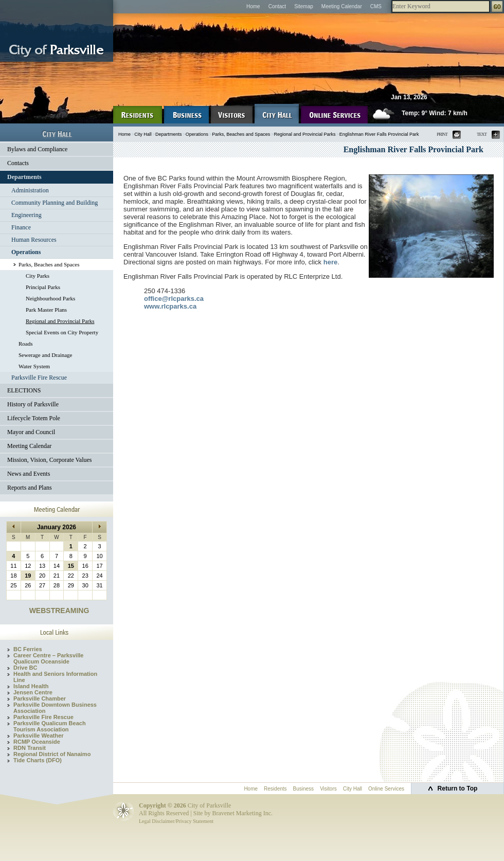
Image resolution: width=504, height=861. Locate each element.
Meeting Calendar (342, 6)
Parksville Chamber (40, 698)
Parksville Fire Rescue (39, 378)
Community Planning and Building (55, 203)
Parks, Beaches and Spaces (49, 264)
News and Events (29, 474)
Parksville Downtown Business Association (55, 708)
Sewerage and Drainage (45, 355)
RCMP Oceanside (37, 742)
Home (253, 6)
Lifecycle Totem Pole (34, 418)
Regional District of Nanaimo (52, 754)
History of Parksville (33, 404)
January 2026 (57, 527)
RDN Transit (30, 748)
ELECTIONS (24, 390)
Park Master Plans (46, 310)
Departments (24, 177)
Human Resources (34, 240)
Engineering (26, 215)
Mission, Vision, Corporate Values (50, 460)
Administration (30, 190)
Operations (26, 252)
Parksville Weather (39, 736)
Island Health (31, 686)
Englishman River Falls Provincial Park (379, 134)
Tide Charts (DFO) (38, 760)
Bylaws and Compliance (37, 149)
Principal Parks (43, 287)
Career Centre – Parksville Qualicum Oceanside (48, 658)
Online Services (386, 789)
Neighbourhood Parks (50, 298)
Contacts (18, 163)
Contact (277, 6)
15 (71, 566)
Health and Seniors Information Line (55, 677)
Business (304, 789)
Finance (21, 227)
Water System (34, 366)
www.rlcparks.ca (170, 306)
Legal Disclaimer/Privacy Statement (176, 821)
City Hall (143, 134)
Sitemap (304, 6)
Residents (275, 789)
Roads (26, 344)
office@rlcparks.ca (174, 299)
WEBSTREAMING (59, 611)
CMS (376, 6)
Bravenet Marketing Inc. (242, 813)
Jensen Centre (33, 692)
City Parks (38, 276)
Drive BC (25, 668)
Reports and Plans (30, 488)
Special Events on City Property (62, 332)
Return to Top (458, 788)
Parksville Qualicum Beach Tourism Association (50, 726)
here (330, 262)
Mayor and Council (31, 432)
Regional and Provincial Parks (60, 321)
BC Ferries (28, 649)
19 (28, 576)
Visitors (328, 789)
